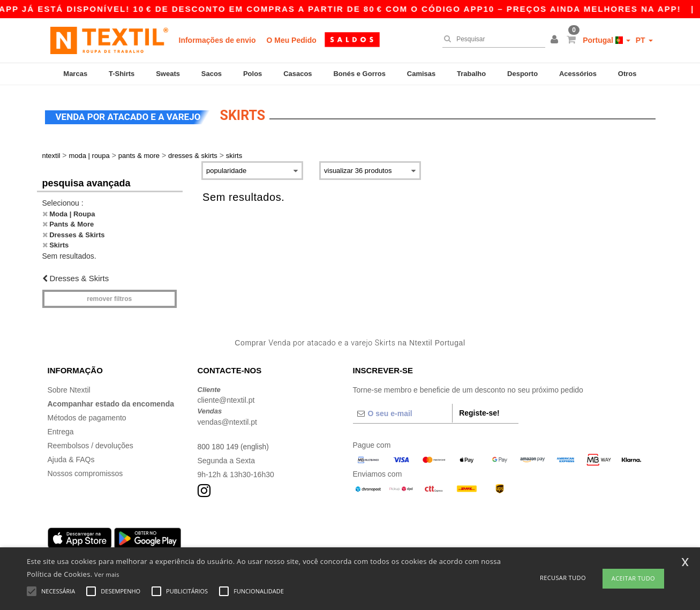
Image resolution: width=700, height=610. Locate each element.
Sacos (212, 74)
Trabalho (471, 74)
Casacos (298, 74)
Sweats (168, 74)
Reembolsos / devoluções (91, 444)
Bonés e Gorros (359, 74)
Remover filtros (109, 297)
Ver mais (107, 574)
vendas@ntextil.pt (228, 420)
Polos (253, 74)
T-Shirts (122, 74)
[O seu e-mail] (403, 412)
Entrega (61, 430)
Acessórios (578, 74)
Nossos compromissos (85, 472)
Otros (627, 74)
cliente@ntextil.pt (226, 398)
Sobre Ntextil (69, 388)
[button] (556, 40)
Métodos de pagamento (87, 416)
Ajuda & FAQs (71, 458)
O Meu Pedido (291, 40)
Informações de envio (217, 40)
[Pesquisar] (491, 39)
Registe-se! (479, 411)
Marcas (75, 74)
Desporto (522, 74)
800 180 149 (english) (234, 445)
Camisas (421, 74)
